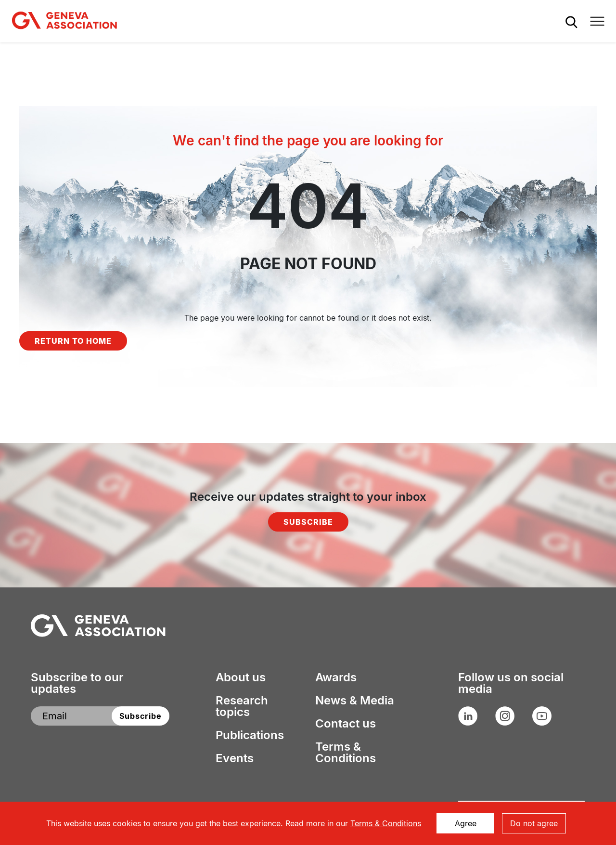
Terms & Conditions (346, 753)
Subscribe (308, 522)
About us (241, 677)
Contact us (346, 724)
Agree (466, 823)
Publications (250, 735)
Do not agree (534, 823)
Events (235, 758)
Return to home (73, 341)
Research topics (242, 706)
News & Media (355, 701)
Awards (336, 677)
